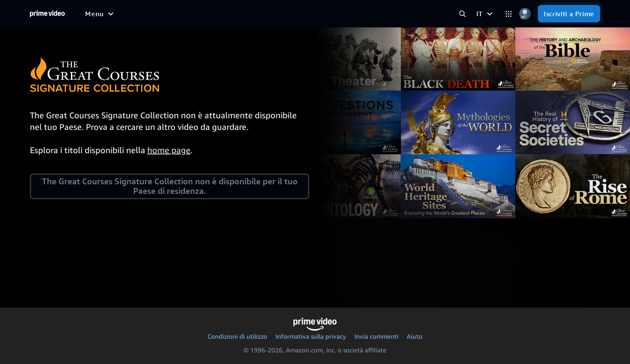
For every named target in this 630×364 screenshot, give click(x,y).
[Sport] (185, 14)
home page (169, 150)
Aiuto (415, 336)
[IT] (486, 14)
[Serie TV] (150, 14)
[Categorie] (509, 14)
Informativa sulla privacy (311, 336)
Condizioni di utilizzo (237, 336)
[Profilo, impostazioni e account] (525, 14)
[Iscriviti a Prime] (569, 14)
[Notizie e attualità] (236, 14)
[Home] (47, 14)
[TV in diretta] (299, 14)
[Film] (118, 14)
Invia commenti (376, 336)
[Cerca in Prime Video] (463, 14)
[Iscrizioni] (352, 14)
